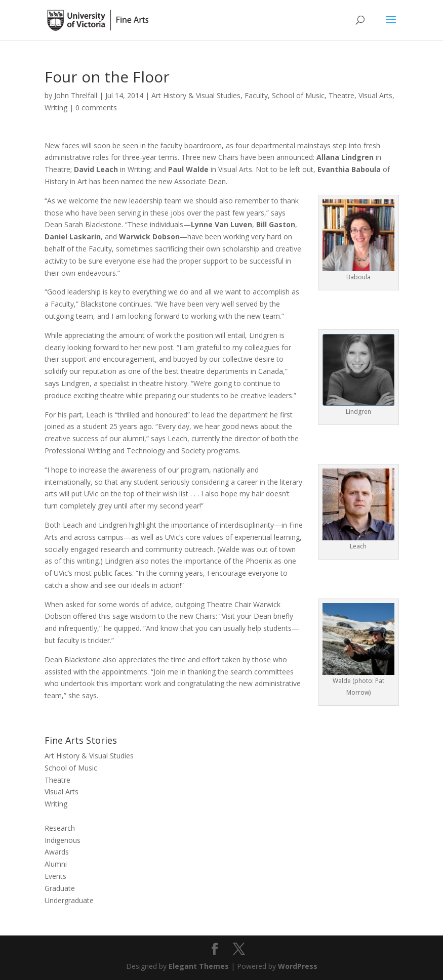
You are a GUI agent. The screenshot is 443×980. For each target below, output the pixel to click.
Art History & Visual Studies (196, 95)
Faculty (256, 95)
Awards (57, 852)
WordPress (298, 966)
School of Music (298, 95)
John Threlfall (76, 95)
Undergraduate (69, 900)
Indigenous (63, 840)
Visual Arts (375, 95)
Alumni (56, 864)
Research (60, 828)
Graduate (60, 888)
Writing (56, 108)
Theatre (341, 95)
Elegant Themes (199, 966)
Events (55, 876)
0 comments (96, 108)
